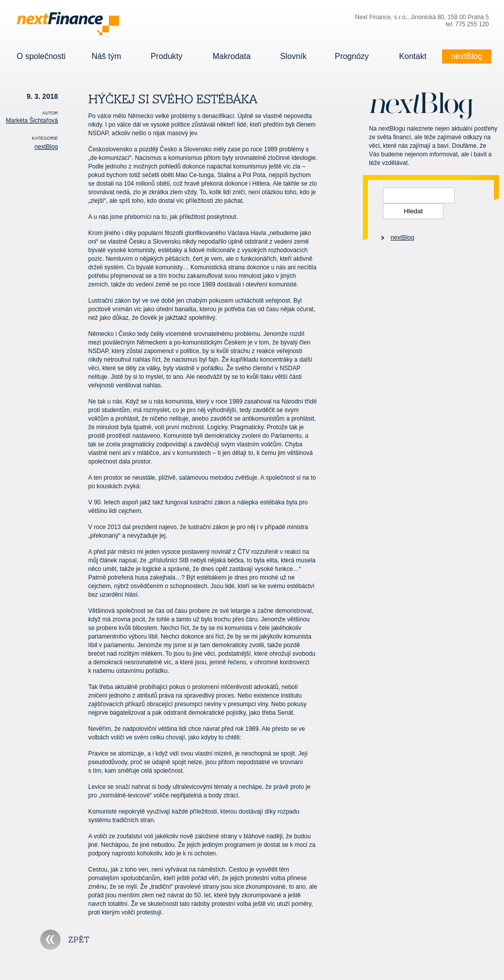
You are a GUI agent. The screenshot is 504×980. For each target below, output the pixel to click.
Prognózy (352, 56)
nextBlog (467, 56)
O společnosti (41, 56)
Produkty (167, 56)
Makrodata (232, 56)
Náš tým (106, 56)
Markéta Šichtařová (32, 121)
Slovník (293, 56)
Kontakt (413, 56)
